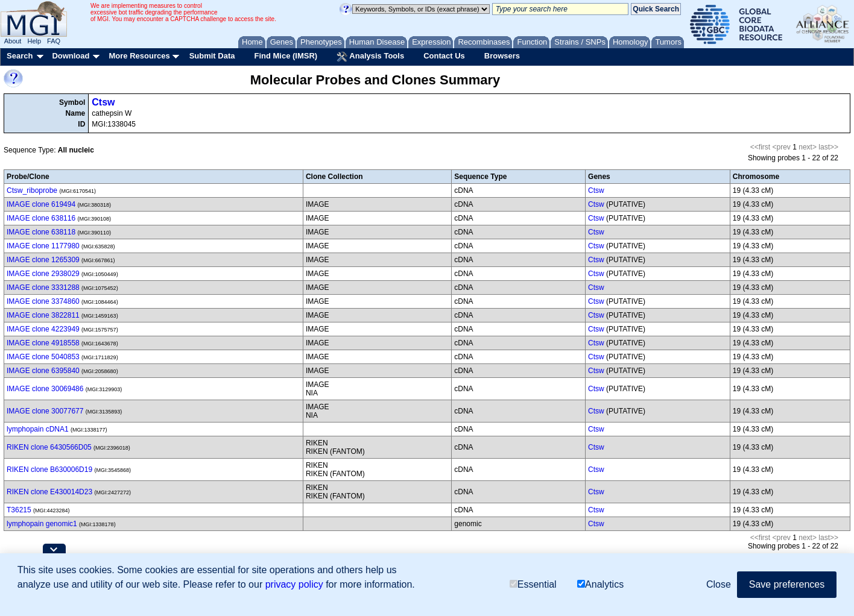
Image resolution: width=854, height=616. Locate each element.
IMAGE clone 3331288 (43, 288)
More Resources (139, 56)
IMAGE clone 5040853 (43, 357)
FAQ (54, 41)
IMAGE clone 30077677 (45, 411)
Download (71, 56)
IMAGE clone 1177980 (43, 246)
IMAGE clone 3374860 (43, 301)
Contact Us (444, 56)
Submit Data (212, 56)
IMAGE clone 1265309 (43, 260)
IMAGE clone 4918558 (43, 343)
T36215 (19, 510)
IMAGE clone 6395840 (43, 371)
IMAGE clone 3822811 (43, 315)
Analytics (600, 584)
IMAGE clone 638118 (41, 232)
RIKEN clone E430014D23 (49, 492)
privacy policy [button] (294, 584)
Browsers (502, 56)
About (13, 41)
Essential (533, 584)
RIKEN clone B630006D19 (49, 470)
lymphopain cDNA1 (38, 429)
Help (34, 41)
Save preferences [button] (787, 584)
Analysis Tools (370, 57)
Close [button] (719, 584)
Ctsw (103, 102)
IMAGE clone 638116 (41, 218)
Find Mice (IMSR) (286, 56)
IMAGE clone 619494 (41, 204)
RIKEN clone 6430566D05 (49, 447)
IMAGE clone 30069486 (45, 389)
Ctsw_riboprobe (32, 190)
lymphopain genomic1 (42, 524)
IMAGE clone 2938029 (43, 274)
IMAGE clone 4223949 (43, 329)
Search (20, 56)
